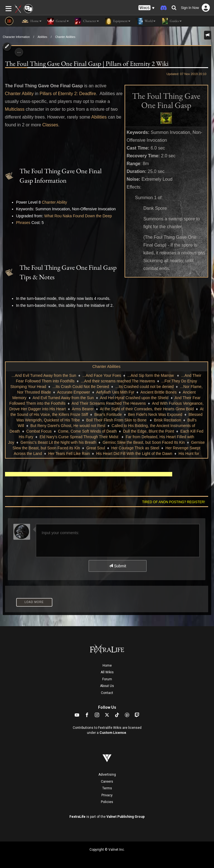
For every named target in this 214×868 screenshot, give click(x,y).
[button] (147, 8)
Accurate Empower (74, 392)
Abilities (42, 37)
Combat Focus (39, 431)
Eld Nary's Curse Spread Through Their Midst (79, 437)
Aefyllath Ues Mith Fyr (115, 392)
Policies (107, 802)
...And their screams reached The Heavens (118, 381)
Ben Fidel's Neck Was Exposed (155, 414)
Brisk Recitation (168, 420)
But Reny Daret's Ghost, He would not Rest (68, 426)
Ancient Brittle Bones (159, 392)
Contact (107, 693)
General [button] (58, 21)
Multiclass (15, 109)
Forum (107, 679)
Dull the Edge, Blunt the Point (149, 431)
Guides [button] (171, 21)
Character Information (16, 37)
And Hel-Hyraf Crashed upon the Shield (134, 398)
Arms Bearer (83, 409)
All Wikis (107, 672)
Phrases (23, 223)
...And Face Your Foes (102, 375)
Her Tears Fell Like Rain (69, 454)
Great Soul (96, 448)
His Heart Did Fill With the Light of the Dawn (134, 454)
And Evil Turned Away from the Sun (63, 398)
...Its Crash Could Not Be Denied (81, 387)
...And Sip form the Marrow (151, 375)
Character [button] (87, 21)
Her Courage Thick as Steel (135, 448)
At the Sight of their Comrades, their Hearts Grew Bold (147, 409)
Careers (107, 782)
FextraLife (77, 817)
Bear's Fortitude (108, 414)
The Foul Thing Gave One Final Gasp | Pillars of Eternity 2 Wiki (87, 63)
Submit (117, 566)
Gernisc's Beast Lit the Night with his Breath (59, 442)
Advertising (107, 775)
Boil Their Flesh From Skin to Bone (117, 420)
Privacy (107, 795)
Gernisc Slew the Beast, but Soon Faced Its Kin (144, 442)
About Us (107, 686)
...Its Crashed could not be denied (144, 387)
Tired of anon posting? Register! (174, 502)
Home (107, 666)
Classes (50, 125)
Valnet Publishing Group (126, 817)
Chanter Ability (19, 94)
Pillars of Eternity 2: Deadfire (68, 94)
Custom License (113, 733)
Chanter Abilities (65, 37)
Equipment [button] (117, 21)
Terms (107, 788)
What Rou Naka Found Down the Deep (78, 216)
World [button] (146, 21)
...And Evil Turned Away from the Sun (44, 375)
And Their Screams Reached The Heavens (109, 403)
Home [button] (32, 21)
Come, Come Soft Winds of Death (87, 431)
